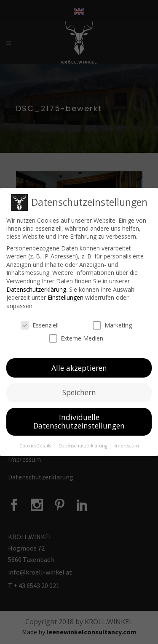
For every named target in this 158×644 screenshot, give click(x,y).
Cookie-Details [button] (36, 445)
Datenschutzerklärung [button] (83, 445)
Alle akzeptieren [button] (79, 367)
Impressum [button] (127, 445)
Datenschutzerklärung (36, 289)
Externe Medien (76, 337)
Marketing (112, 324)
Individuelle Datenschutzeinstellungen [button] (79, 421)
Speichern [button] (79, 392)
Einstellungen (66, 297)
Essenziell (40, 324)
